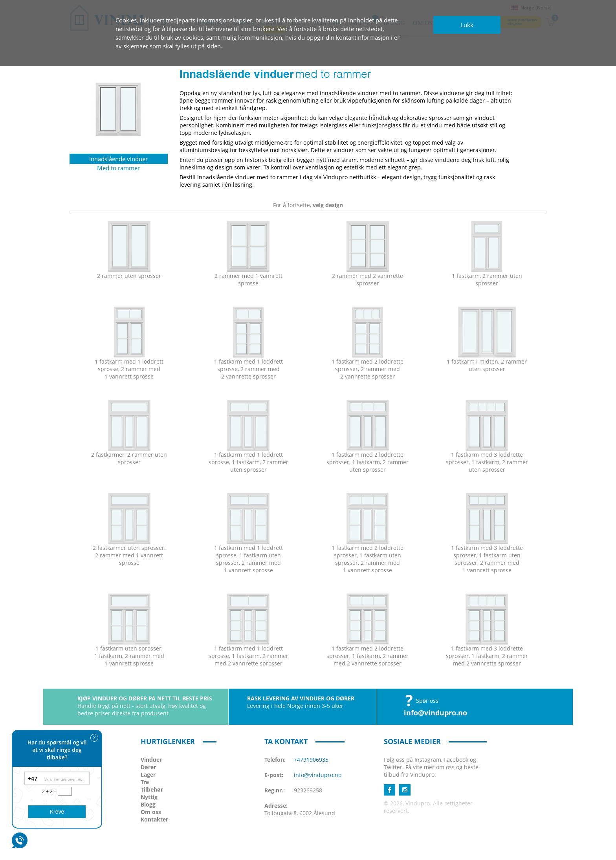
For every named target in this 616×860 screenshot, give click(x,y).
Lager (148, 775)
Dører (148, 767)
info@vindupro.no (435, 713)
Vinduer (151, 760)
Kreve (57, 812)
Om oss (151, 812)
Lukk (467, 25)
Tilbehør (152, 789)
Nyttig (149, 797)
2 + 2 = (50, 791)
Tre (145, 782)
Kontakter (154, 819)
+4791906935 (311, 760)
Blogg (148, 804)
